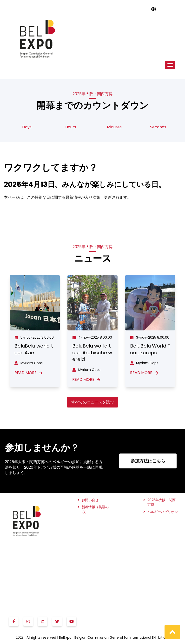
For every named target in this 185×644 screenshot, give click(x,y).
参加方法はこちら (148, 461)
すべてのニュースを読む (93, 402)
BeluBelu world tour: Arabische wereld (92, 353)
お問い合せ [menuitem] (90, 500)
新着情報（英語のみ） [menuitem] (95, 509)
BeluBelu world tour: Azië (34, 349)
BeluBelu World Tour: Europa (150, 349)
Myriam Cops (29, 363)
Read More (29, 373)
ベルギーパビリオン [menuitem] (163, 512)
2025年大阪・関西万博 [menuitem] (162, 503)
